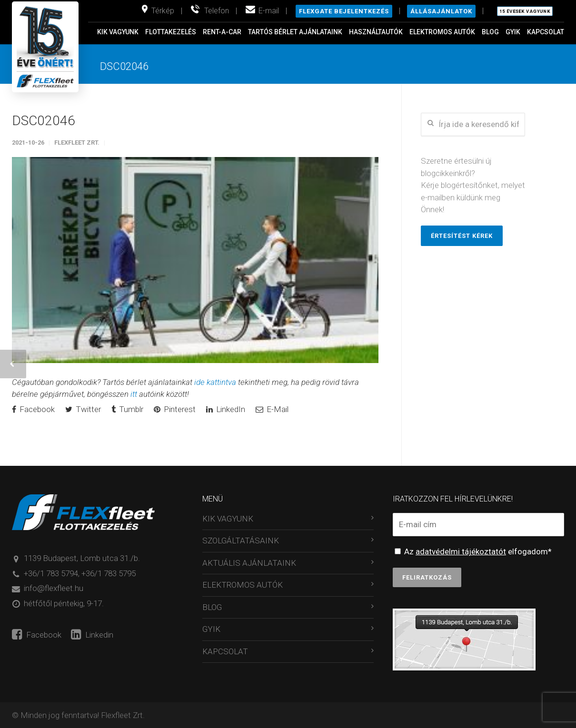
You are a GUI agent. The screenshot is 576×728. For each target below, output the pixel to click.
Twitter (83, 409)
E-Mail (272, 409)
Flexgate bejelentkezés (344, 11)
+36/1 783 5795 (109, 573)
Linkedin (92, 635)
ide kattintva (215, 382)
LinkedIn (226, 409)
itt (134, 394)
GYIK (513, 32)
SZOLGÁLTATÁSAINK (241, 541)
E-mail (269, 11)
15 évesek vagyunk (525, 11)
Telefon (217, 11)
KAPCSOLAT (546, 32)
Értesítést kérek (462, 236)
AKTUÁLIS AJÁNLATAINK (249, 563)
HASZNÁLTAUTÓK (376, 32)
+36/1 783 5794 (51, 573)
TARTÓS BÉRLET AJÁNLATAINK (295, 32)
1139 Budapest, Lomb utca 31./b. (82, 558)
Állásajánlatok (441, 11)
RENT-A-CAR (222, 32)
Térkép (163, 11)
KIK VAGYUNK (118, 32)
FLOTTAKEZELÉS (171, 32)
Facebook (33, 409)
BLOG (490, 32)
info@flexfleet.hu (54, 588)
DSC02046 (44, 121)
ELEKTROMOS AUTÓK (442, 32)
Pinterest (175, 409)
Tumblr (127, 409)
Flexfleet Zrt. (77, 143)
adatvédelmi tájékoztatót (461, 551)
